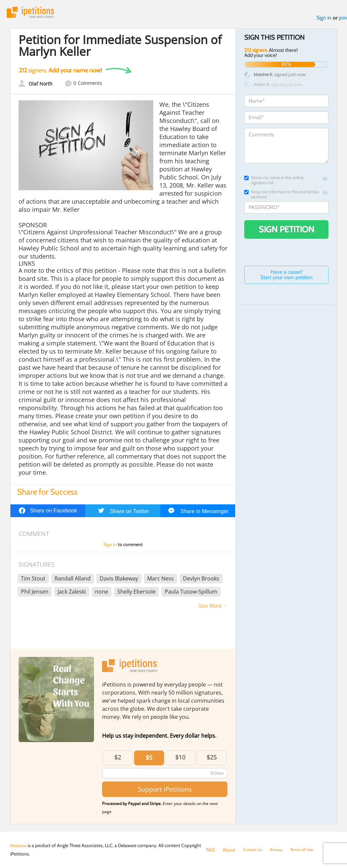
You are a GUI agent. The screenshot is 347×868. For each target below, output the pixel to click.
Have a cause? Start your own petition (287, 277)
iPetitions (35, 13)
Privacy (280, 850)
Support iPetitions (165, 791)
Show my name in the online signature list (274, 182)
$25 (212, 760)
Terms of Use (308, 850)
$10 (180, 760)
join (343, 20)
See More (210, 608)
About (229, 850)
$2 (118, 760)
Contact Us (254, 850)
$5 (149, 760)
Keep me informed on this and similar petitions (282, 196)
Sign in (324, 20)
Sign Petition (287, 231)
